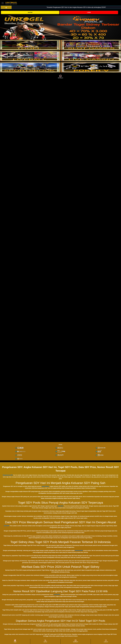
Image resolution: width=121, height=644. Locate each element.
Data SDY (7, 526)
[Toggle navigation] (3, 3)
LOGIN (89, 12)
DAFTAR (30, 12)
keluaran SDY (79, 550)
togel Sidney (45, 486)
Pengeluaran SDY (8, 475)
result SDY (57, 595)
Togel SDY (60, 506)
